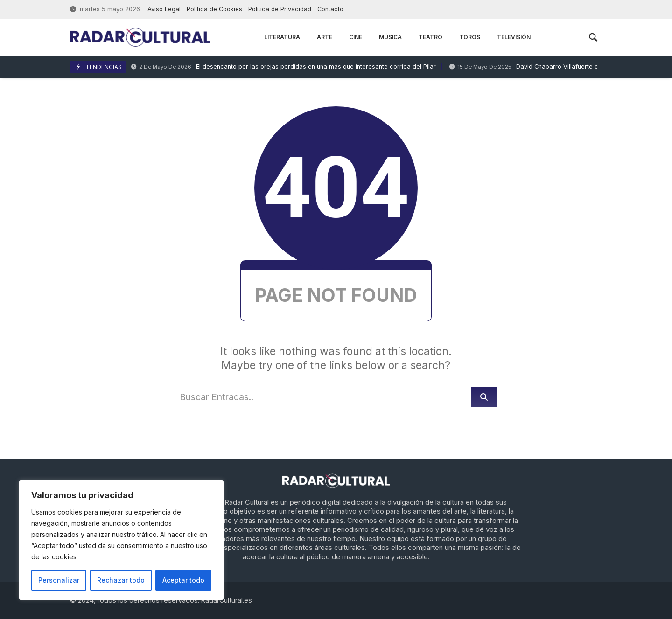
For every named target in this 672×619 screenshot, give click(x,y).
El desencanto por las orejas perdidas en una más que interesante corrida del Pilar (283, 67)
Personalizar (59, 580)
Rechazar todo (121, 580)
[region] (121, 540)
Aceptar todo (183, 580)
